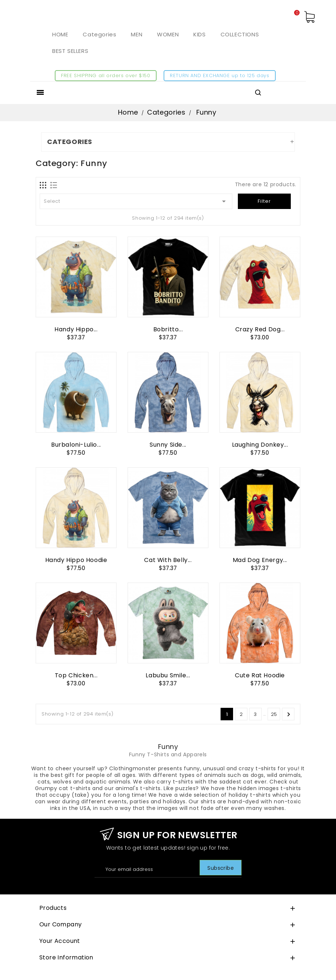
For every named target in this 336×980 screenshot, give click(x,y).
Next (289, 714)
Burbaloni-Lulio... (76, 445)
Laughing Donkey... (260, 445)
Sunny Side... (168, 445)
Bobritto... (168, 329)
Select (136, 201)
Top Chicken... (76, 675)
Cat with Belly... (168, 560)
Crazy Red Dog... (260, 329)
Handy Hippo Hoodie (76, 560)
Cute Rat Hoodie (260, 675)
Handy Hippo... (76, 329)
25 (274, 714)
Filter (264, 201)
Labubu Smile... (168, 675)
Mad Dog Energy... (260, 560)
